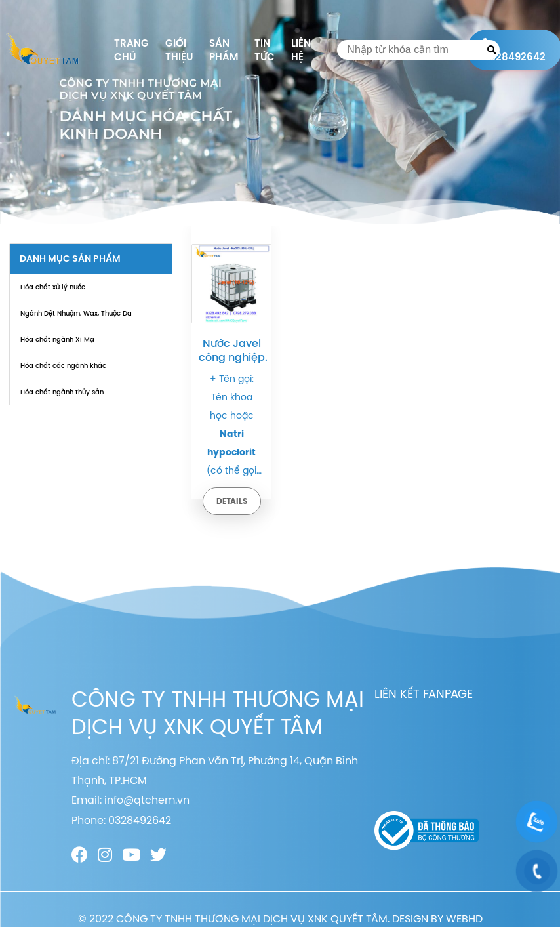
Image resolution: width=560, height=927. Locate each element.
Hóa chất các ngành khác (63, 365)
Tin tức (265, 50)
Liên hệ (301, 50)
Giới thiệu (179, 50)
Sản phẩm (224, 50)
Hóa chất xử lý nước (53, 287)
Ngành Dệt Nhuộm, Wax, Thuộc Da (76, 313)
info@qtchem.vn (147, 800)
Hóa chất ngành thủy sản (62, 392)
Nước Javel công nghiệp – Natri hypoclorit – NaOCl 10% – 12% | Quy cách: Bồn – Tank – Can (232, 350)
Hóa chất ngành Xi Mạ (57, 339)
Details (232, 501)
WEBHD (464, 918)
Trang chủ (131, 50)
